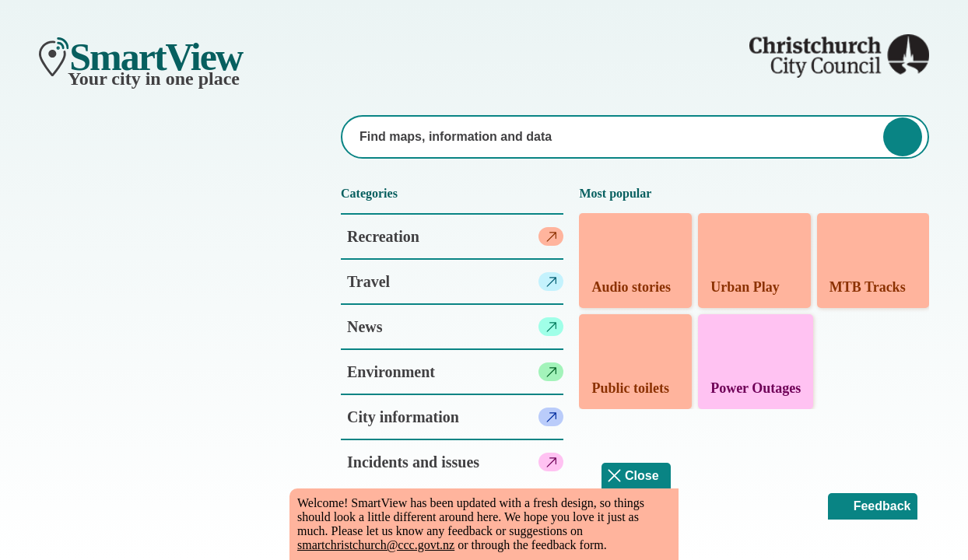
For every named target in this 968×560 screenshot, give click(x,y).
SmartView (156, 57)
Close (642, 476)
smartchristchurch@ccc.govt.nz (376, 545)
